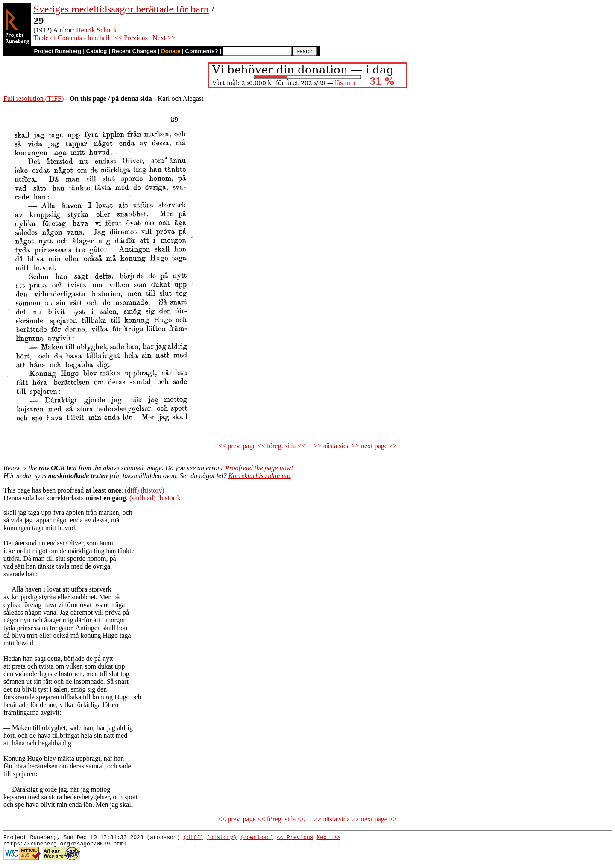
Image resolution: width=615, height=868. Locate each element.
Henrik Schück (97, 30)
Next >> (164, 38)
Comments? (202, 51)
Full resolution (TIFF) (34, 98)
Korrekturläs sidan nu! (260, 476)
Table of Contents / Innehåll (71, 38)
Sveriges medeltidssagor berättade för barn (121, 9)
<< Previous (131, 38)
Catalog (97, 51)
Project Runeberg (57, 51)
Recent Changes (134, 51)
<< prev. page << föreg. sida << (262, 446)
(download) (257, 838)
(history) (152, 490)
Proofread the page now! (259, 468)
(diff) (132, 490)
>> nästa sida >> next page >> (355, 446)
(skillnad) (142, 498)
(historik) (170, 498)
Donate (171, 51)
